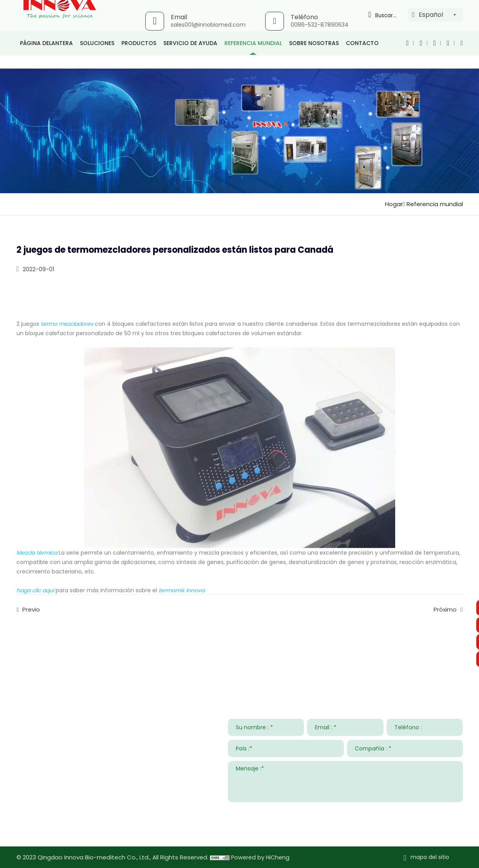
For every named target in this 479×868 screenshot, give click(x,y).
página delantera (46, 57)
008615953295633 (89, 805)
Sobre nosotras (314, 57)
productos (139, 57)
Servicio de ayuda (190, 57)
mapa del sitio (430, 857)
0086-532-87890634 (319, 25)
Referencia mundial (253, 57)
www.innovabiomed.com (76, 827)
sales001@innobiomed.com (207, 25)
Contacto (362, 57)
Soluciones (97, 57)
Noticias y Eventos (339, 659)
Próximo (445, 618)
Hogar (390, 204)
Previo (31, 618)
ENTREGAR (443, 812)
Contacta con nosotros (63, 659)
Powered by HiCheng (261, 857)
